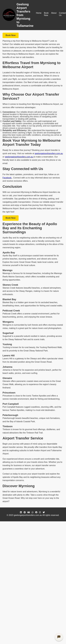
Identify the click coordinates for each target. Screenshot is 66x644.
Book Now (46, 14)
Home (39, 13)
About (54, 13)
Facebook (7, 178)
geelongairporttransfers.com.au (49, 153)
